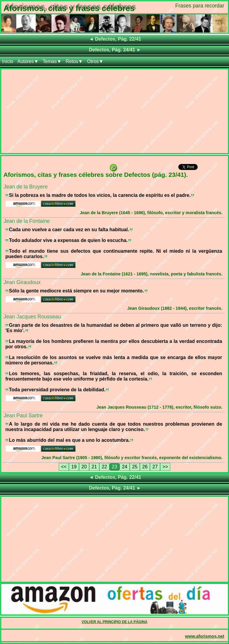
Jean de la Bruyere (26, 187)
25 (135, 467)
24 (125, 467)
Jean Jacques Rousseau (32, 317)
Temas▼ (52, 61)
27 (155, 467)
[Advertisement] (114, 111)
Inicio (8, 61)
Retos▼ (74, 61)
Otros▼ (95, 61)
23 (114, 467)
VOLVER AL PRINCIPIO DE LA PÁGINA (115, 622)
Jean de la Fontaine (27, 221)
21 (94, 467)
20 (84, 467)
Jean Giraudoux (22, 282)
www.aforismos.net (205, 636)
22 (104, 467)
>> (165, 467)
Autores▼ (28, 61)
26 (145, 467)
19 (74, 467)
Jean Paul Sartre (23, 415)
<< (64, 467)
